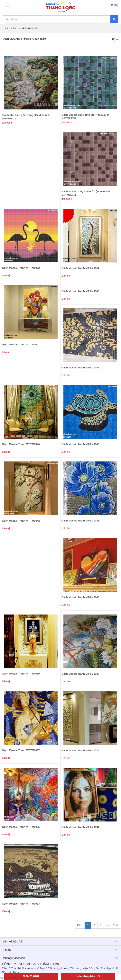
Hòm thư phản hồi (88, 976)
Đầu (80, 925)
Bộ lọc (116, 39)
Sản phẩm (11, 29)
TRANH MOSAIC (31, 29)
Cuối (116, 925)
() (114, 5)
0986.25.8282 (31, 976)
